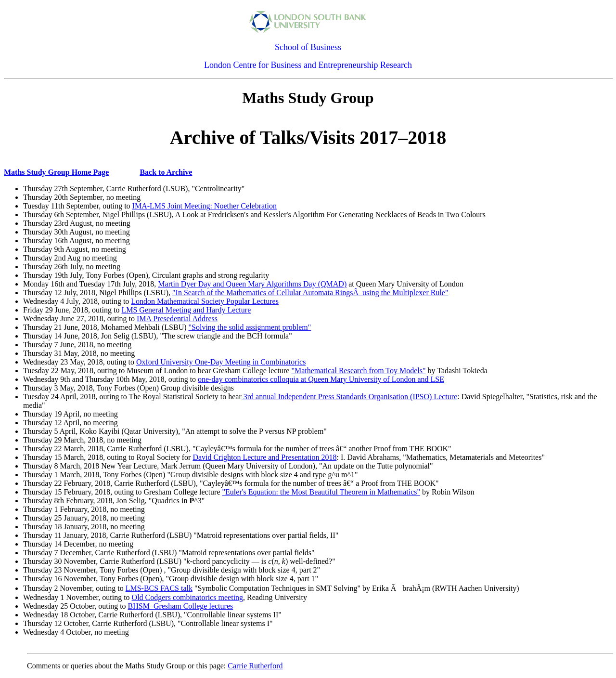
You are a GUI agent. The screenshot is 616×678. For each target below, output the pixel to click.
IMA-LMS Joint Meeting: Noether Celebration (205, 206)
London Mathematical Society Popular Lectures (205, 301)
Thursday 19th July (53, 275)
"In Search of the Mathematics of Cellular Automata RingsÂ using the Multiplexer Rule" (310, 293)
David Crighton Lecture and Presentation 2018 (264, 457)
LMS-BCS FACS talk (159, 588)
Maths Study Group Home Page (56, 172)
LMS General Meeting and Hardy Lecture (186, 310)
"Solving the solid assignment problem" (250, 327)
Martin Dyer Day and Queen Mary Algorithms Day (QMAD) (252, 284)
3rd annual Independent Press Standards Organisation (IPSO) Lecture (349, 397)
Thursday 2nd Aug (52, 258)
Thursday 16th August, (58, 241)
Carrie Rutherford (255, 666)
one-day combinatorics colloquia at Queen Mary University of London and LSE (321, 379)
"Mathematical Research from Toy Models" (358, 371)
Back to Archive (166, 172)
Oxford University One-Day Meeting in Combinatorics (221, 362)
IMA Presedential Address (177, 319)
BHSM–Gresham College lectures (181, 606)
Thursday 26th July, (54, 267)
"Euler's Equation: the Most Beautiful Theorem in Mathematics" (321, 492)
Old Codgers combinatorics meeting (188, 597)
